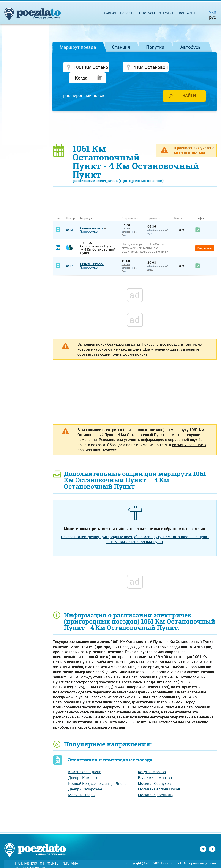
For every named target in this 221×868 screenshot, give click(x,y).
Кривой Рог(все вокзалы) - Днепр (97, 773)
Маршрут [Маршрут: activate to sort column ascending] (86, 208)
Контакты (187, 13)
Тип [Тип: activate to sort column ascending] (58, 208)
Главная (109, 13)
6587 (69, 255)
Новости (127, 13)
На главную (26, 853)
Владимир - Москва (155, 767)
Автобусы (191, 47)
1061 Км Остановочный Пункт (129, 221)
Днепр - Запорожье (85, 779)
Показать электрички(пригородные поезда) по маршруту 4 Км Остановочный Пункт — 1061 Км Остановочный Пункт (135, 529)
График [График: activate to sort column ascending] (200, 208)
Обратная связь (31, 858)
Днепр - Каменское (85, 767)
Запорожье (89, 221)
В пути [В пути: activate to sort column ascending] (178, 208)
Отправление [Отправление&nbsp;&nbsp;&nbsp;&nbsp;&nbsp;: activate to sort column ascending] (132, 208)
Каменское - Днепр (85, 761)
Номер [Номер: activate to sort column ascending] (70, 208)
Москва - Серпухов (154, 773)
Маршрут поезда (78, 47)
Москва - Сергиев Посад (159, 779)
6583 (69, 219)
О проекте (167, 13)
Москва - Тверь (81, 784)
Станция (121, 47)
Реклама (70, 853)
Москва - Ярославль (155, 784)
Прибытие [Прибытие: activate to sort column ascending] (154, 208)
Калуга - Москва (152, 761)
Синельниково (92, 218)
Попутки (155, 47)
